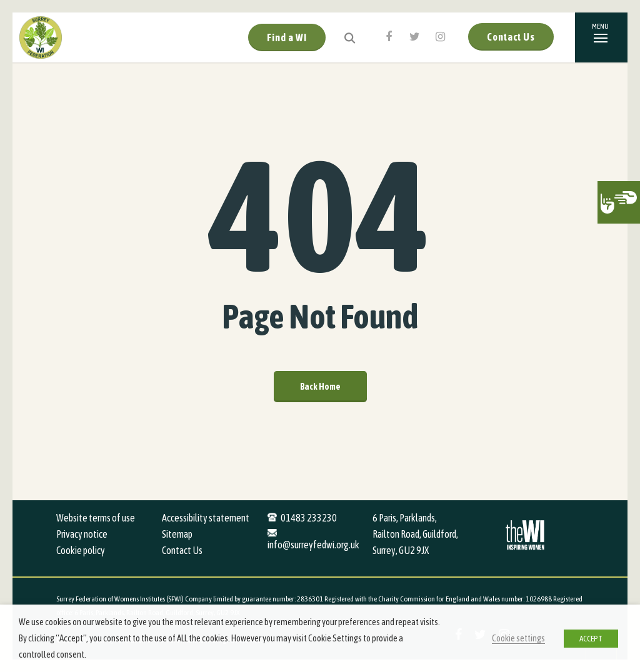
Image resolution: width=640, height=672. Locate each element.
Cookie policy (81, 550)
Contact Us (511, 37)
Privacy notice (82, 534)
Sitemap (177, 534)
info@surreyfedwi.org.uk (313, 545)
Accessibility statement (206, 518)
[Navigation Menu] (601, 37)
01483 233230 (309, 518)
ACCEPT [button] (591, 639)
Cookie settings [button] (518, 638)
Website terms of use (96, 518)
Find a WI (287, 37)
